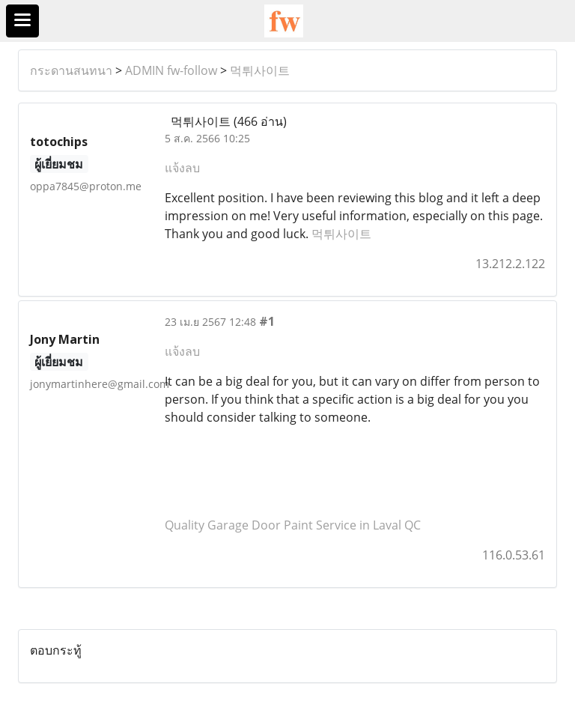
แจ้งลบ (182, 168)
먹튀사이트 (260, 70)
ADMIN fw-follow (171, 70)
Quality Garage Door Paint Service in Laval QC (293, 525)
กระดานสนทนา (71, 70)
